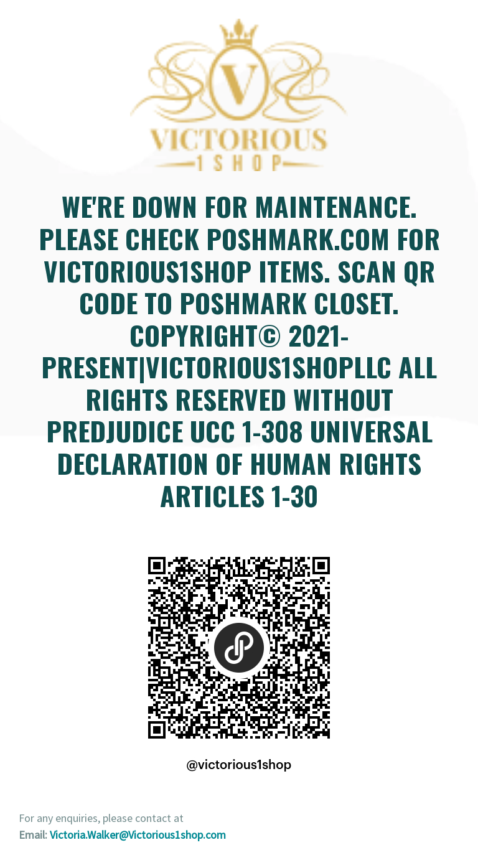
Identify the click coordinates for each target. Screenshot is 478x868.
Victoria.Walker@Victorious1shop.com (138, 835)
